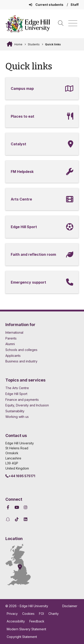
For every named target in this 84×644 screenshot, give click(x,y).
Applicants (13, 356)
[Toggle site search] (61, 23)
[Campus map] (42, 89)
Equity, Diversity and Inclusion (27, 405)
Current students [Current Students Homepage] (46, 5)
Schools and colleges (21, 350)
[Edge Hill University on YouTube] (17, 507)
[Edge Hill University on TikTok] (17, 519)
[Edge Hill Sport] (42, 227)
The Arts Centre (17, 388)
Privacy (12, 614)
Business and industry (21, 361)
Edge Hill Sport (16, 394)
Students (34, 44)
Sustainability (15, 411)
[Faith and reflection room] (42, 255)
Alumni (10, 344)
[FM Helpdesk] (42, 172)
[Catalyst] (42, 144)
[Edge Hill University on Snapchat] (9, 519)
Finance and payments (22, 400)
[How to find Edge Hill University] (22, 565)
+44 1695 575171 (20, 476)
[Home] (28, 24)
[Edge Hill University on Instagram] (26, 507)
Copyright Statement (22, 637)
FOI (41, 614)
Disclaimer (70, 606)
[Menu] (73, 23)
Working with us (17, 417)
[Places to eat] (42, 116)
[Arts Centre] (42, 199)
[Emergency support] (42, 282)
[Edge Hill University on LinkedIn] (26, 519)
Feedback (37, 621)
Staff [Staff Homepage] (75, 5)
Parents (11, 338)
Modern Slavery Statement (26, 629)
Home (18, 44)
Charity (54, 614)
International (14, 332)
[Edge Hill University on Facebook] (9, 507)
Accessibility (16, 621)
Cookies (28, 614)
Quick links (53, 44)
